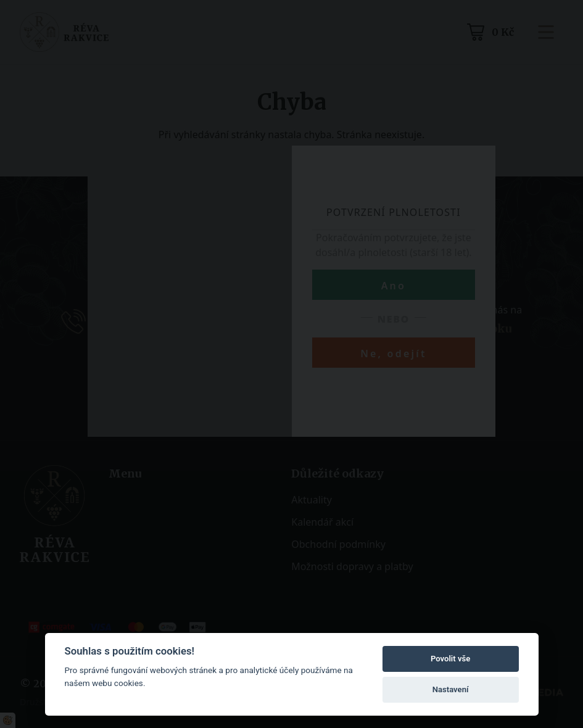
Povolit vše (450, 659)
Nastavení (451, 689)
